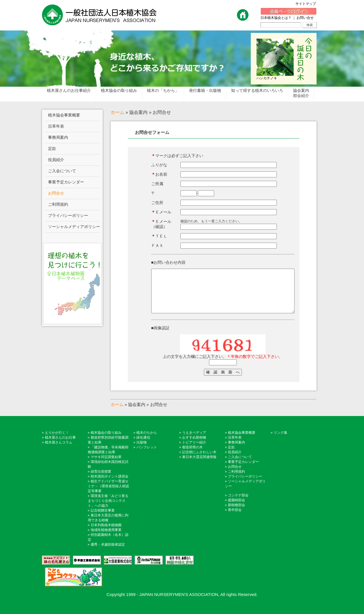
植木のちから (147, 441)
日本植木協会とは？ (276, 18)
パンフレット (147, 456)
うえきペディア (194, 441)
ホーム (118, 112)
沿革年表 (235, 446)
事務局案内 (236, 451)
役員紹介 (235, 461)
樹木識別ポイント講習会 (110, 485)
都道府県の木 (192, 456)
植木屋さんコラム (59, 451)
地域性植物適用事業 (106, 538)
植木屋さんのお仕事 (60, 446)
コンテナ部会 (238, 504)
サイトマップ (307, 4)
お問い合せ (305, 18)
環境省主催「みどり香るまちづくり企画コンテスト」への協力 (108, 509)
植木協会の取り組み (106, 441)
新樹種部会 (236, 514)
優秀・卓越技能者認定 (108, 553)
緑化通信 (143, 446)
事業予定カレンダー (243, 470)
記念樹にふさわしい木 (199, 461)
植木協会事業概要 (242, 441)
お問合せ (235, 475)
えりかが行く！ (57, 441)
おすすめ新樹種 (194, 446)
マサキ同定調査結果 (106, 466)
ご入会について (240, 466)
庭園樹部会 (236, 509)
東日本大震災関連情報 (199, 466)
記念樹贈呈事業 (103, 519)
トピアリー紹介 (194, 451)
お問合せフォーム (152, 132)
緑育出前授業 (101, 480)
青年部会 (235, 518)
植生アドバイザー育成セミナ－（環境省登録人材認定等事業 (108, 495)
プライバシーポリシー (245, 485)
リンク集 (281, 441)
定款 (231, 456)
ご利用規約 (236, 480)
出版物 (142, 451)
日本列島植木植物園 (106, 534)
